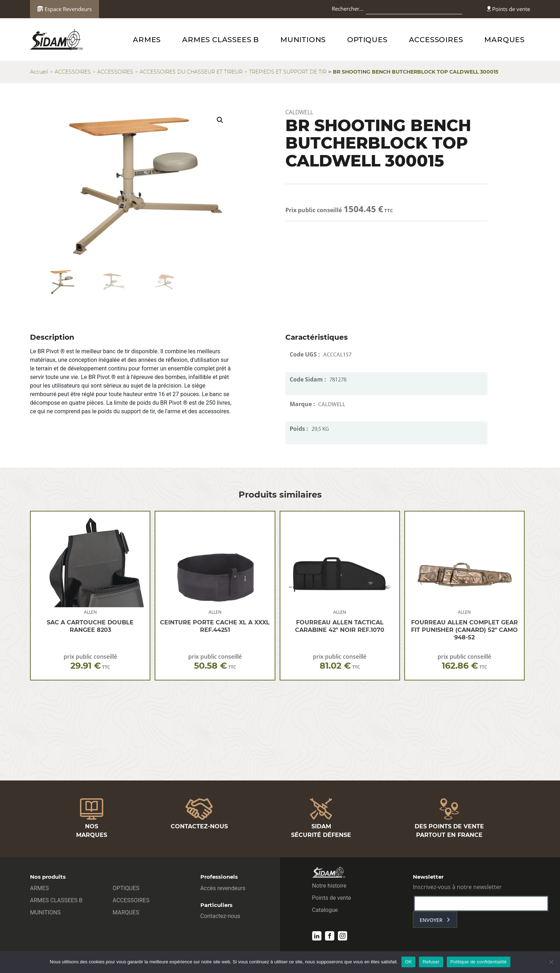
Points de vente (509, 9)
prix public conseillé (90, 662)
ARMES (147, 40)
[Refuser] (551, 962)
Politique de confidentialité (479, 962)
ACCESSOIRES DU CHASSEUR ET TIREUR (191, 72)
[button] (220, 120)
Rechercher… (348, 9)
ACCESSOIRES (436, 40)
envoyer (431, 920)
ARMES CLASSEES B (221, 40)
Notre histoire (329, 886)
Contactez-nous (220, 916)
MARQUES (504, 40)
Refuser (431, 962)
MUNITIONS (303, 40)
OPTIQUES (367, 40)
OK (408, 962)
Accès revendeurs (223, 888)
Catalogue (325, 910)
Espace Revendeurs (64, 9)
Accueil (39, 72)
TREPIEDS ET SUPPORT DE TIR (288, 72)
